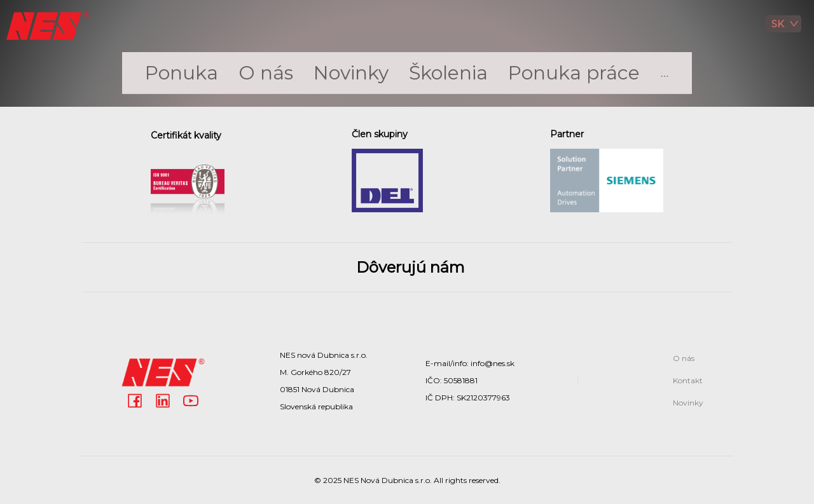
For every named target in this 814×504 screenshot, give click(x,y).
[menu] (407, 73)
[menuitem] (182, 73)
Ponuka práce (574, 73)
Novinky (351, 73)
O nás (266, 73)
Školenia (448, 73)
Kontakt (688, 380)
